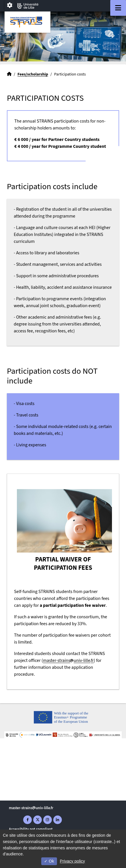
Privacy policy (72, 861)
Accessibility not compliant (31, 829)
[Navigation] (118, 8)
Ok (49, 861)
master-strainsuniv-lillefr (68, 660)
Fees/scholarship (33, 74)
